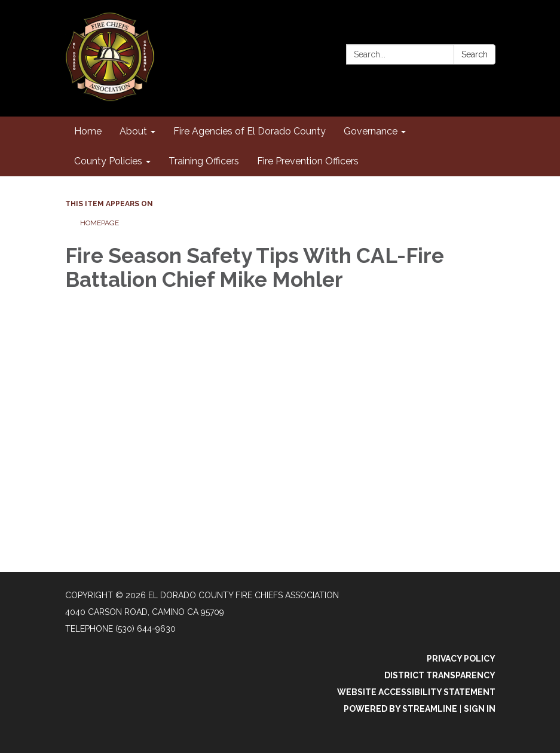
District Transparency (440, 675)
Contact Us (468, 31)
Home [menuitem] (88, 131)
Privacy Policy (461, 659)
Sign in (480, 709)
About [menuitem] (133, 131)
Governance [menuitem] (371, 131)
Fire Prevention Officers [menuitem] (308, 161)
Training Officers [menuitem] (204, 161)
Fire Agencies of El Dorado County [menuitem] (250, 131)
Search (475, 54)
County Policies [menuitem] (108, 161)
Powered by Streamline (400, 709)
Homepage (100, 223)
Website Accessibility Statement (416, 692)
